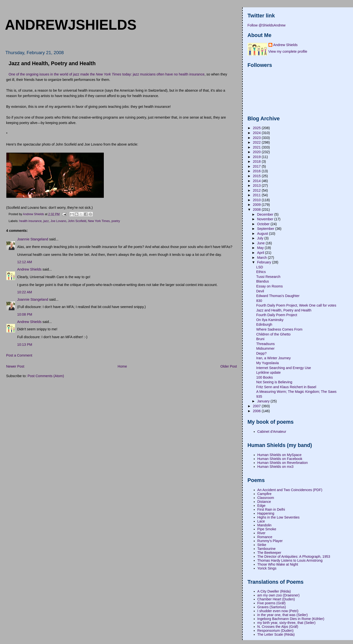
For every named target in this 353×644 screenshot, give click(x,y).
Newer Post (15, 366)
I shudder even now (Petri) (278, 611)
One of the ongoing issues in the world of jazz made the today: (71, 74)
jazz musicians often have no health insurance (169, 74)
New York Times (99, 221)
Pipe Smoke (267, 529)
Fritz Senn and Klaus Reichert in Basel (286, 387)
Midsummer (265, 348)
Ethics (261, 272)
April (261, 253)
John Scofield (77, 221)
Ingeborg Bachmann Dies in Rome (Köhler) (291, 619)
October (264, 224)
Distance (264, 502)
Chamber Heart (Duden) (276, 599)
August (263, 234)
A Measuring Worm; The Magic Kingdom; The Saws (296, 392)
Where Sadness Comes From (279, 329)
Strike (262, 545)
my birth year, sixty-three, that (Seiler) (287, 623)
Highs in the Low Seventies (278, 517)
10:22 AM (25, 292)
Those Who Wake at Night (278, 564)
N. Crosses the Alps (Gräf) (278, 627)
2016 (257, 171)
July (261, 238)
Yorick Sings (267, 568)
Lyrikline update (268, 372)
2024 (257, 133)
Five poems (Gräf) (271, 603)
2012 (257, 190)
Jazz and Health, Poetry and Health (284, 310)
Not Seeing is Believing (274, 382)
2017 (257, 166)
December (266, 214)
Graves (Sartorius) (272, 607)
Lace (261, 521)
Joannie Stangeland (33, 239)
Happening (266, 513)
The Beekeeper (269, 553)
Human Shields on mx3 (276, 467)
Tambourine (267, 549)
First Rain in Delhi (271, 509)
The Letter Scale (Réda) (276, 634)
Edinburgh (264, 324)
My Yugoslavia (267, 363)
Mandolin (265, 525)
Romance (265, 537)
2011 (257, 195)
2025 (257, 128)
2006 (257, 411)
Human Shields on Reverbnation (283, 463)
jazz (46, 221)
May (261, 248)
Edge (261, 506)
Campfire (265, 494)
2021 (257, 147)
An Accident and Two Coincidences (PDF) (290, 490)
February (265, 262)
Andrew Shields (29, 269)
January (264, 401)
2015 (257, 176)
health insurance (31, 221)
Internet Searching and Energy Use (284, 368)
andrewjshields (71, 25)
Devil (260, 291)
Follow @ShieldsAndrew (267, 25)
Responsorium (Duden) (276, 631)
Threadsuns (265, 344)
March (263, 258)
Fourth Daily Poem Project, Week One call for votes (296, 305)
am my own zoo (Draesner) (278, 595)
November (266, 219)
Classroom (266, 498)
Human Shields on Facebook (280, 459)
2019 (257, 157)
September (266, 229)
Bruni (260, 339)
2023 (257, 138)
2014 (257, 181)
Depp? (261, 353)
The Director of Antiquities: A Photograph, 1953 (294, 557)
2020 (257, 152)
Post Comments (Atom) (46, 376)
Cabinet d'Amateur (272, 432)
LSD (260, 267)
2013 (257, 186)
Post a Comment (19, 355)
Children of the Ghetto (273, 334)
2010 (257, 200)
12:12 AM (25, 262)
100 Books (265, 377)
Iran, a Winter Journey (273, 358)
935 (259, 396)
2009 (257, 205)
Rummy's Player (270, 541)
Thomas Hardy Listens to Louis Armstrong (290, 560)
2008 (257, 210)
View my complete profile (288, 51)
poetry (116, 221)
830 (259, 301)
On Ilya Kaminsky (270, 320)
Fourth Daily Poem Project (277, 315)
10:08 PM (25, 314)
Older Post (229, 366)
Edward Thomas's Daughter (278, 296)
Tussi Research (268, 277)
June (261, 243)
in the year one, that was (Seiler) (283, 615)
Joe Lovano (58, 221)
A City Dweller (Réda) (274, 591)
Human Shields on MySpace (279, 455)
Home (122, 366)
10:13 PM (25, 345)
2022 (257, 142)
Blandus (263, 281)
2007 (257, 406)
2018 (257, 161)
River (261, 533)
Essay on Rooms (269, 286)
